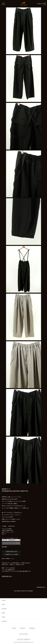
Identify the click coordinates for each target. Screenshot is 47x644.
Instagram (32, 628)
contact (4, 621)
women (4, 609)
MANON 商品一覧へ (7, 576)
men (3, 604)
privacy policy (23, 634)
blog (3, 613)
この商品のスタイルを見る (11, 554)
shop (3, 617)
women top (23, 591)
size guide (4, 547)
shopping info (40, 4)
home (4, 600)
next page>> (30, 591)
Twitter (14, 628)
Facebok (22, 628)
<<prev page (17, 591)
